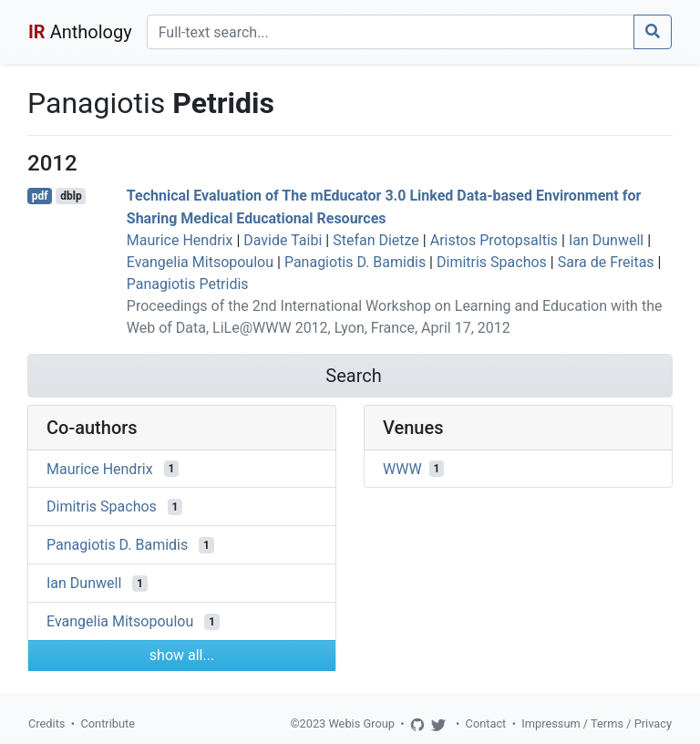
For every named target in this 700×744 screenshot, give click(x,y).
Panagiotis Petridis (188, 284)
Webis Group (361, 723)
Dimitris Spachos (492, 262)
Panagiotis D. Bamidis (355, 262)
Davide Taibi (283, 240)
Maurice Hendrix (180, 240)
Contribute (108, 723)
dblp (71, 196)
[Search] (391, 32)
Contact (486, 723)
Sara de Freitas (606, 262)
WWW (402, 468)
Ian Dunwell (606, 240)
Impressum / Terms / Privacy (597, 723)
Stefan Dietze (376, 240)
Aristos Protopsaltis (494, 240)
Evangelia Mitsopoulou (200, 262)
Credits (46, 723)
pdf (40, 196)
